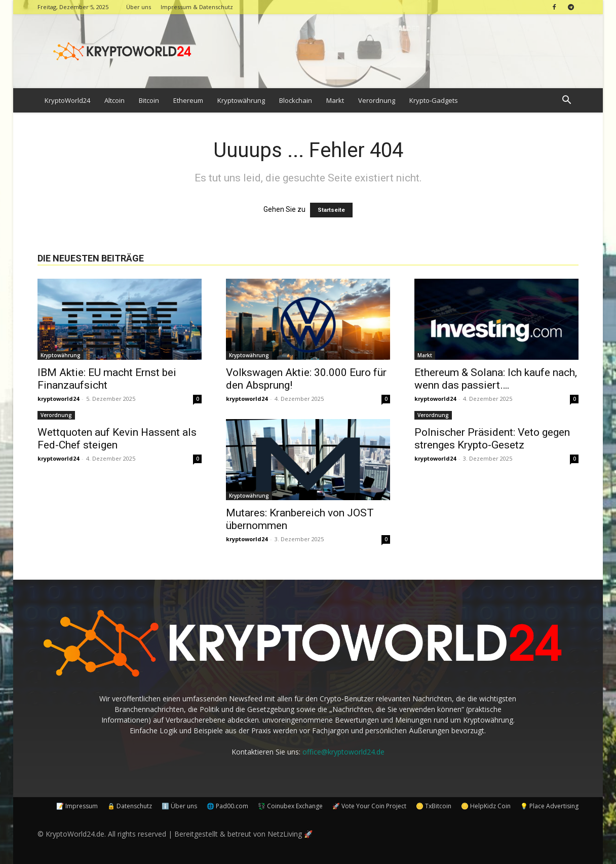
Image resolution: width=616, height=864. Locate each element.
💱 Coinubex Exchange (290, 806)
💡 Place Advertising (549, 806)
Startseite (331, 210)
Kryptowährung (241, 100)
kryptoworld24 (58, 399)
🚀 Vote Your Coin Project (369, 806)
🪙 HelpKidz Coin (486, 806)
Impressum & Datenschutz (197, 7)
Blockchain (296, 100)
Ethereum (188, 100)
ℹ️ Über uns (179, 806)
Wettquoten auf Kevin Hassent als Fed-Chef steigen (117, 439)
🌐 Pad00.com (227, 806)
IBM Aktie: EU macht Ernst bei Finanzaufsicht (107, 379)
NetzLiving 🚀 (290, 834)
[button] (566, 101)
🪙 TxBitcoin (434, 806)
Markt (335, 100)
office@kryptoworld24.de (343, 752)
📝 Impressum (77, 806)
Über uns (139, 7)
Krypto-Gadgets (434, 100)
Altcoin (114, 100)
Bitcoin (149, 100)
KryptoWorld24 (67, 100)
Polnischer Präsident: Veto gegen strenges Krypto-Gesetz (492, 439)
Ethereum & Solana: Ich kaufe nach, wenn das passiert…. (496, 379)
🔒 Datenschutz (130, 806)
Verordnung (377, 100)
